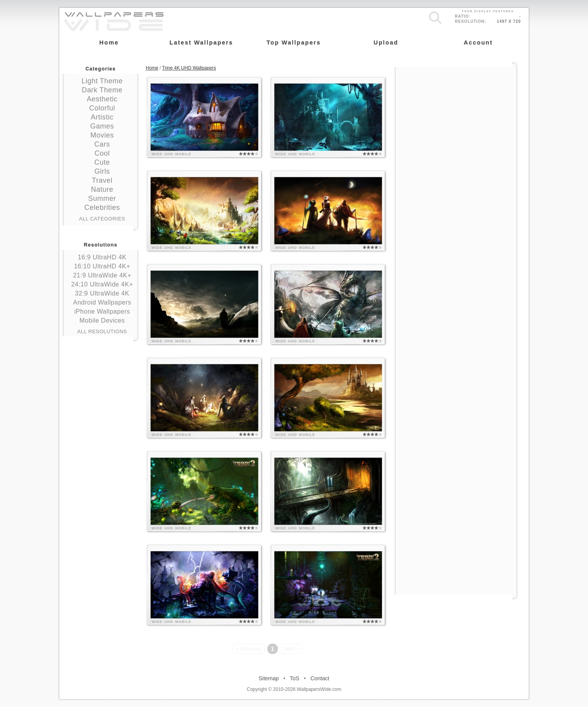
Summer (102, 198)
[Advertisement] (456, 117)
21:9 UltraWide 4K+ (102, 275)
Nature (102, 189)
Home (152, 68)
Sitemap (269, 678)
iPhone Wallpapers (102, 311)
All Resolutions (102, 331)
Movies (102, 135)
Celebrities (102, 208)
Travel (102, 180)
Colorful (102, 108)
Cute (102, 162)
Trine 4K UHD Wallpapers (189, 68)
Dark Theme (102, 90)
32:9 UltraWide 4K (102, 293)
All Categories (102, 219)
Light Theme (102, 81)
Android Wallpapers (102, 302)
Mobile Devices (102, 320)
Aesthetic (102, 99)
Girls (102, 171)
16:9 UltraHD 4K (102, 257)
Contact (320, 678)
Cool (102, 153)
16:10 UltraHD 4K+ (102, 266)
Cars (102, 144)
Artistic (102, 117)
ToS (295, 678)
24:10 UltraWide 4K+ (102, 284)
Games (102, 126)
